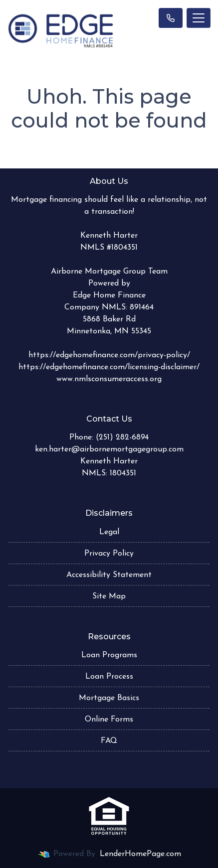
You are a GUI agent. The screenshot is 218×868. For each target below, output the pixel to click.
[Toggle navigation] (199, 18)
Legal (109, 532)
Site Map (109, 596)
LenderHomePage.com (140, 854)
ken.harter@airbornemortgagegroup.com (109, 449)
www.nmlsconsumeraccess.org (109, 379)
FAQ (109, 741)
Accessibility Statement (109, 575)
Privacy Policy (109, 554)
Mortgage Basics (109, 698)
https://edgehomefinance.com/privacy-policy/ (109, 355)
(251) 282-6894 (122, 437)
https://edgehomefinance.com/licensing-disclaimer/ (109, 367)
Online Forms (109, 720)
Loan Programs (109, 655)
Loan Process (109, 677)
